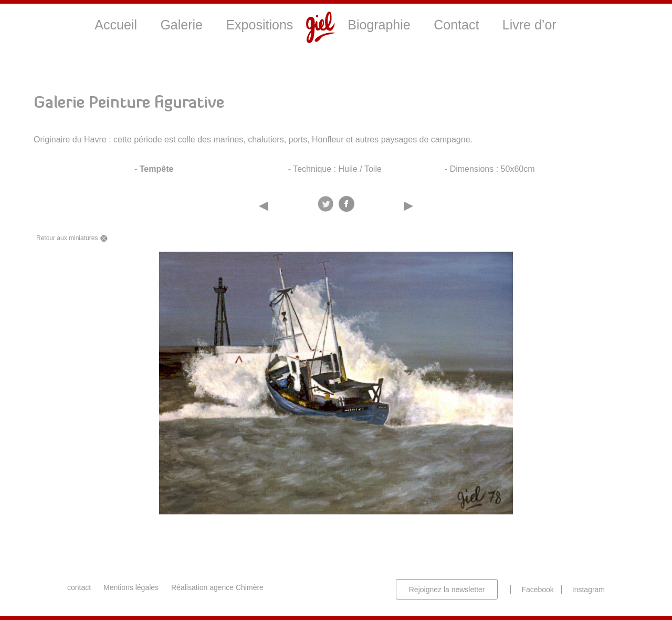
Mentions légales (131, 587)
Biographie (379, 25)
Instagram (589, 590)
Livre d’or (529, 25)
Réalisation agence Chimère (217, 587)
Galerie (181, 25)
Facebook (537, 590)
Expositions (259, 25)
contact (79, 587)
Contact (456, 25)
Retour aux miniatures (72, 238)
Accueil (116, 25)
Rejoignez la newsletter (447, 590)
